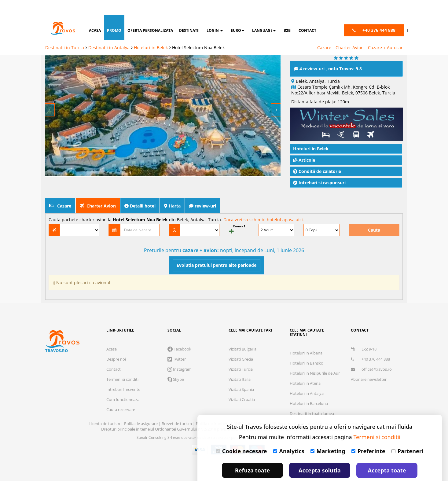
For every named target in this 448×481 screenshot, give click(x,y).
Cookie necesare (242, 436)
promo (114, 15)
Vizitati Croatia (242, 398)
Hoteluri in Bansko (307, 362)
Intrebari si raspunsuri (319, 182)
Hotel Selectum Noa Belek (198, 32)
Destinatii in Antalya (109, 32)
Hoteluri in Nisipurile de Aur (315, 372)
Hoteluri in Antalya (307, 392)
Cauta (374, 229)
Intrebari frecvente (123, 388)
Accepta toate (387, 455)
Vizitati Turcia (241, 368)
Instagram (180, 368)
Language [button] (264, 15)
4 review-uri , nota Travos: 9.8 (328, 68)
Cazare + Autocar (385, 32)
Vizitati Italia (240, 378)
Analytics (289, 436)
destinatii (189, 15)
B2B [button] (287, 15)
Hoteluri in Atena (305, 382)
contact (307, 15)
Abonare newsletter (369, 378)
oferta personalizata (150, 15)
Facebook (179, 348)
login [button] (215, 15)
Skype (176, 378)
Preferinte (368, 436)
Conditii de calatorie (317, 170)
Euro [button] (237, 15)
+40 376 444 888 (370, 358)
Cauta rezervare (121, 409)
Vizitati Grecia (241, 358)
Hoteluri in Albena (306, 352)
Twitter (177, 358)
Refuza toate (252, 455)
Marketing (328, 436)
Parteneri (407, 436)
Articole (304, 159)
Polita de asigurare (141, 423)
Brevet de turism (177, 423)
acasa (95, 15)
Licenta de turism (105, 423)
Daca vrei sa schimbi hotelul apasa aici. (264, 219)
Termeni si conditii (123, 378)
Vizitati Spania (241, 388)
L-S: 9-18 (364, 348)
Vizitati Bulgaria (242, 348)
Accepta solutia (320, 455)
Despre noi (116, 358)
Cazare (324, 32)
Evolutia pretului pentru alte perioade (217, 264)
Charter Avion (350, 32)
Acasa (112, 348)
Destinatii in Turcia (65, 32)
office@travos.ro (371, 368)
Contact (114, 368)
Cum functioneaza (123, 398)
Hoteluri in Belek (151, 32)
